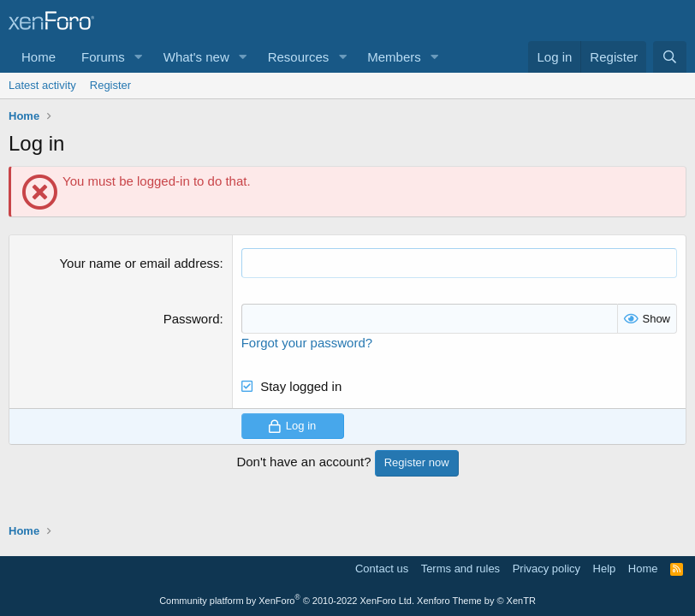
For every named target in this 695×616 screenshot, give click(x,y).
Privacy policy (546, 569)
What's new (196, 57)
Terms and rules (460, 569)
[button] (139, 57)
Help (605, 569)
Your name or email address (139, 263)
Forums (103, 57)
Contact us (382, 569)
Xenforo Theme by (476, 601)
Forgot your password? (307, 343)
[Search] (670, 57)
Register (110, 85)
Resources (299, 57)
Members (394, 57)
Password (192, 319)
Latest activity (42, 85)
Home (39, 57)
